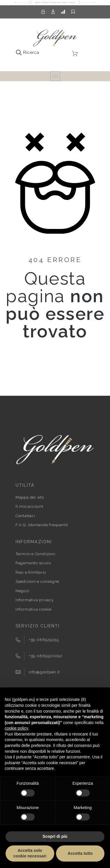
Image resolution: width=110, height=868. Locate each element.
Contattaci (25, 516)
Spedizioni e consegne (37, 581)
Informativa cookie (34, 609)
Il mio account (29, 506)
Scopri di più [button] (55, 836)
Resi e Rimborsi (31, 572)
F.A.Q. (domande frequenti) (42, 525)
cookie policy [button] (16, 728)
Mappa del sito (30, 497)
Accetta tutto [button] (80, 853)
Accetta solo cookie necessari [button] (30, 853)
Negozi (22, 591)
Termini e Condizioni (35, 554)
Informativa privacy (35, 600)
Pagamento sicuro (33, 563)
